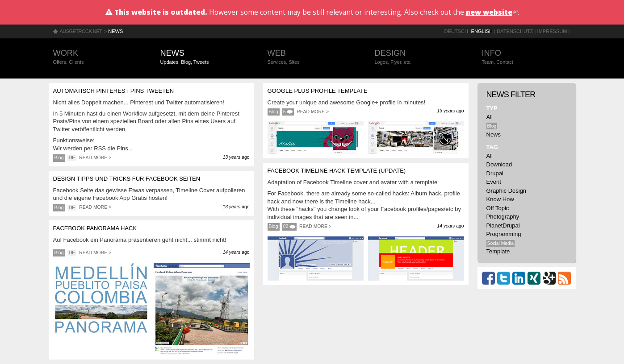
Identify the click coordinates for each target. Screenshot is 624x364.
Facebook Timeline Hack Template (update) (337, 171)
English (482, 31)
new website (492, 12)
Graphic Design (507, 191)
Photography (503, 217)
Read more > (95, 158)
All (490, 117)
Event (494, 182)
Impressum (552, 31)
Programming (504, 234)
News (115, 31)
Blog (59, 158)
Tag (492, 147)
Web (312, 57)
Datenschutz (515, 31)
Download (499, 164)
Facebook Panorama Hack (95, 228)
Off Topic (498, 208)
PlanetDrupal (503, 225)
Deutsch (456, 31)
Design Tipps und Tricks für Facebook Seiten (127, 179)
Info (527, 57)
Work (98, 57)
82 (286, 226)
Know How (500, 199)
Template (498, 251)
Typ (492, 108)
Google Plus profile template (318, 91)
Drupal (495, 173)
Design (419, 57)
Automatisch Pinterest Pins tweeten (114, 91)
